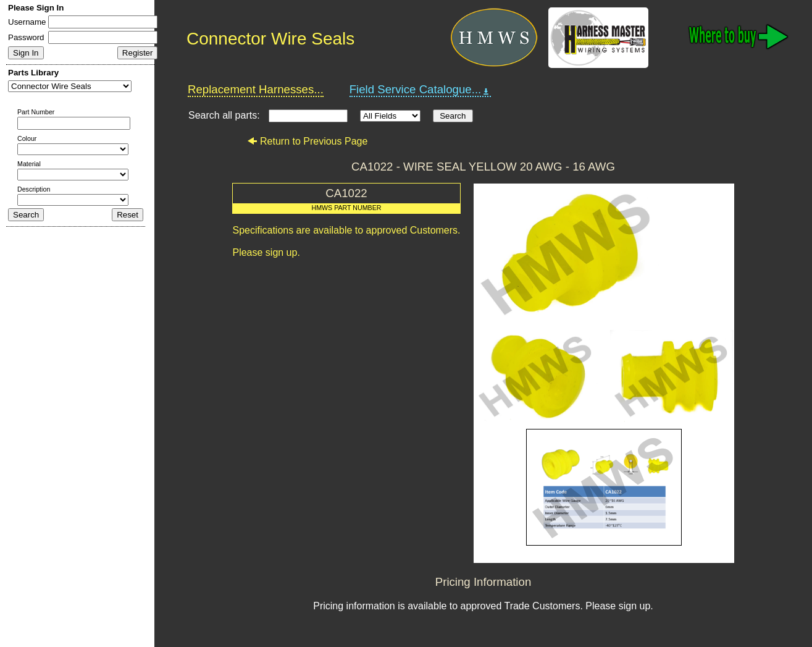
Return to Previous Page (307, 141)
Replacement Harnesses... (256, 89)
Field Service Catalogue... (421, 90)
